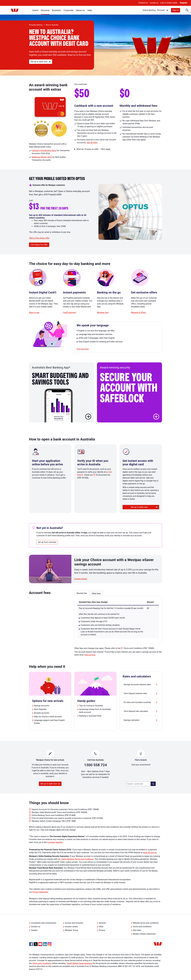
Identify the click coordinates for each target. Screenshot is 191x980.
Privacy (102, 930)
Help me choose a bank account (48, 717)
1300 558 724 (95, 765)
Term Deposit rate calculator (141, 711)
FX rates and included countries (141, 702)
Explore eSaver (81, 579)
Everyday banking (36, 25)
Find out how (90, 655)
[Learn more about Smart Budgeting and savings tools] (88, 417)
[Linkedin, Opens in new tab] (45, 944)
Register (184, 3)
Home (35, 10)
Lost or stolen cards (169, 3)
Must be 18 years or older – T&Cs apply (93, 149)
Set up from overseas (47, 542)
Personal (45, 10)
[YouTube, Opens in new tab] (40, 944)
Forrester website (55, 842)
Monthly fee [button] (82, 593)
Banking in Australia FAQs (90, 716)
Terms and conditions (142, 927)
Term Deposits (40, 709)
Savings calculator (141, 720)
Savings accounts (42, 706)
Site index (137, 930)
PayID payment (69, 313)
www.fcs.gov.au (150, 853)
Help (90, 10)
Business (57, 10)
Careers (34, 930)
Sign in (176, 10)
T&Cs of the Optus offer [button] (39, 238)
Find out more (83, 349)
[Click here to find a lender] (153, 784)
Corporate (69, 10)
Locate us (154, 3)
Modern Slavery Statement (144, 934)
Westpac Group (71, 930)
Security (102, 923)
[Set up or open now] (41, 62)
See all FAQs (92, 143)
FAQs (101, 927)
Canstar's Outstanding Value (44, 151)
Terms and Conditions (42, 963)
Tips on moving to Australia (91, 706)
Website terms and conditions (146, 923)
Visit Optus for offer (39, 245)
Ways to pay (34, 313)
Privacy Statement (40, 892)
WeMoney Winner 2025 (42, 157)
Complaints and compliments (44, 923)
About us (80, 10)
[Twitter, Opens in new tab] (36, 944)
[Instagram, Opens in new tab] (49, 945)
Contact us (143, 3)
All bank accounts (42, 713)
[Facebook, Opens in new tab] (31, 944)
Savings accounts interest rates (141, 685)
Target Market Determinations (79, 963)
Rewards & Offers (138, 313)
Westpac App (103, 313)
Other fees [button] (96, 594)
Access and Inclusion (74, 923)
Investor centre (71, 927)
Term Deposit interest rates (141, 693)
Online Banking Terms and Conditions (77, 859)
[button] (156, 417)
